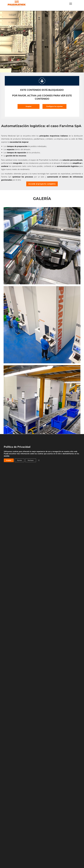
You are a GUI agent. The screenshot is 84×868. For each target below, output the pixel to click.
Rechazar (31, 460)
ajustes (7, 456)
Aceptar (9, 460)
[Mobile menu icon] (71, 4)
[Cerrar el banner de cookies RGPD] (39, 460)
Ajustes (20, 460)
